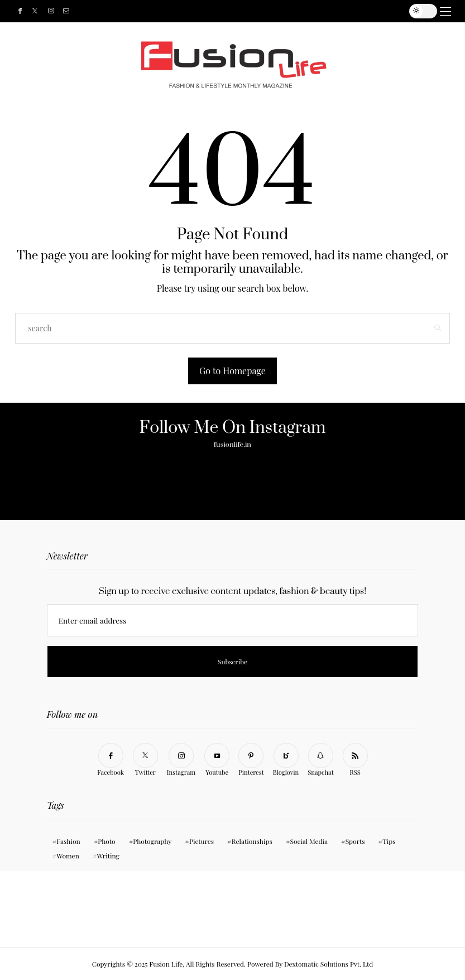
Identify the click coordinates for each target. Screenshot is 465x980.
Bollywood (252, 11)
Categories (205, 11)
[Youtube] (217, 760)
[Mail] (66, 11)
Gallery (222, 11)
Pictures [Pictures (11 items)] (202, 841)
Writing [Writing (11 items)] (108, 856)
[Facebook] (20, 11)
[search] (272, 11)
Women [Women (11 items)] (68, 856)
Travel (238, 11)
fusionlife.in (232, 445)
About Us (213, 11)
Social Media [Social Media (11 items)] (309, 841)
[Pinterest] (251, 760)
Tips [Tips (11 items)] (389, 841)
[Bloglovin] (286, 760)
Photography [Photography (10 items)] (152, 841)
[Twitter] (35, 11)
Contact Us (230, 11)
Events (247, 11)
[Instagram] (51, 11)
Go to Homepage (232, 371)
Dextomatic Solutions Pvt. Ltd (329, 964)
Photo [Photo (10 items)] (106, 841)
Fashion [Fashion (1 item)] (68, 841)
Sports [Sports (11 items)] (355, 841)
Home (194, 11)
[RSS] (355, 760)
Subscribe (263, 11)
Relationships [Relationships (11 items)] (252, 841)
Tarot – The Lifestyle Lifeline (258, 11)
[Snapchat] (320, 760)
